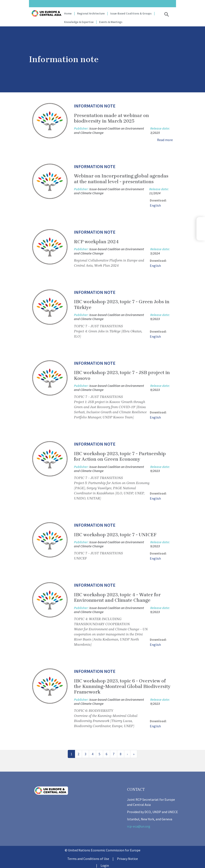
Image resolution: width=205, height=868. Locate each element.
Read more (165, 140)
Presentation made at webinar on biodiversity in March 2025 (111, 118)
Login (105, 865)
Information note (95, 106)
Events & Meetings (111, 22)
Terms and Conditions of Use (88, 859)
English (155, 205)
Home (68, 14)
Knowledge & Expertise (79, 22)
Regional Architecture (91, 14)
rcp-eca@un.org (139, 826)
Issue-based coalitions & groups (131, 14)
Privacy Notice (127, 859)
